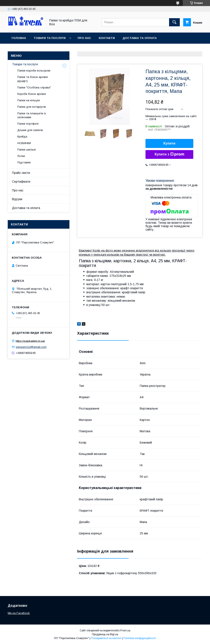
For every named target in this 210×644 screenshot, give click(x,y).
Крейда (22, 136)
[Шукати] (174, 22)
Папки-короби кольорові (34, 71)
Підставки (24, 162)
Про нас (84, 38)
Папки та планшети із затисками (32, 115)
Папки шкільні (27, 150)
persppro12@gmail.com (31, 347)
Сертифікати (21, 182)
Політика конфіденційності (140, 638)
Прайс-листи (21, 173)
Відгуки (17, 199)
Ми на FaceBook (19, 613)
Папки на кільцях (29, 100)
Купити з (169, 154)
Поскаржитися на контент (106, 638)
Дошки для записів (30, 130)
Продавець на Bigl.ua (105, 634)
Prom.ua (125, 631)
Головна (19, 38)
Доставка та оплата (140, 38)
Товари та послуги (50, 38)
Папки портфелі (28, 124)
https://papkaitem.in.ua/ (30, 341)
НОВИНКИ (24, 143)
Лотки (21, 156)
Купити (169, 143)
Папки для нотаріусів (32, 107)
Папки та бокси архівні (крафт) (33, 79)
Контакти (107, 38)
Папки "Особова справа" (34, 87)
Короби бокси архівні (32, 94)
